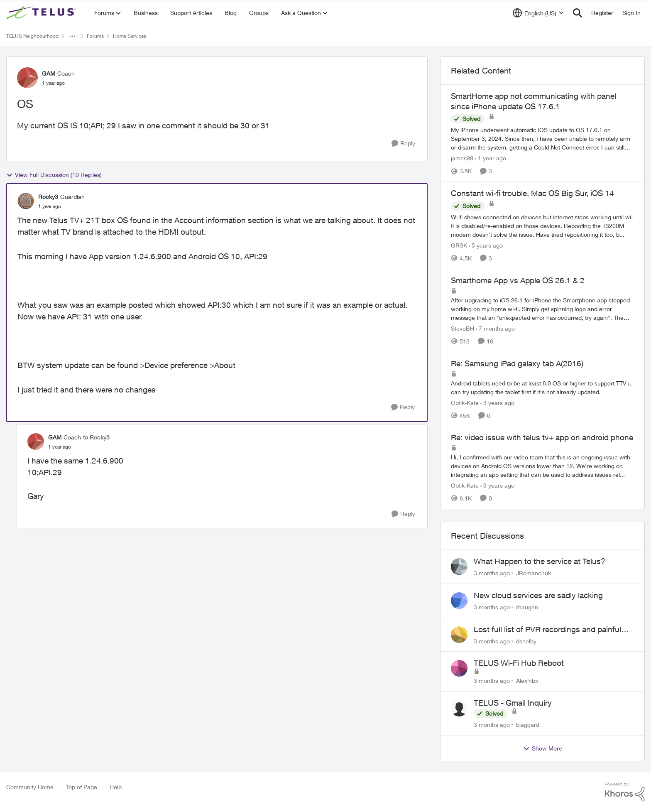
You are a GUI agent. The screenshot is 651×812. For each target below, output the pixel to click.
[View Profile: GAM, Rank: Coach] (27, 78)
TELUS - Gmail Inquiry (513, 703)
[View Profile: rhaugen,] (459, 601)
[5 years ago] (486, 245)
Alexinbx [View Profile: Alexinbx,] (527, 681)
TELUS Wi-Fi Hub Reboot (519, 663)
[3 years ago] (497, 402)
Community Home (30, 787)
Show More (543, 748)
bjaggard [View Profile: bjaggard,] (528, 725)
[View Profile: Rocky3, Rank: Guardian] (26, 201)
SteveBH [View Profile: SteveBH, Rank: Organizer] (463, 328)
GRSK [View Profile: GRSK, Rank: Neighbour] (459, 245)
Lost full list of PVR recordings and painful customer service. (547, 630)
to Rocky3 (96, 437)
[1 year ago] (491, 158)
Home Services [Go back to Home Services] (130, 36)
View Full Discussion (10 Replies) (54, 175)
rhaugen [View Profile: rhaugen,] (527, 607)
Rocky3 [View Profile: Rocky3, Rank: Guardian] (48, 197)
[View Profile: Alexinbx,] (459, 668)
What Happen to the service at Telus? (540, 561)
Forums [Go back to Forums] (95, 36)
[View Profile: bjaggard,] (459, 708)
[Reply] (403, 144)
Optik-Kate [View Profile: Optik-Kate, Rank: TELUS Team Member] (465, 402)
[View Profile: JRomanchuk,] (459, 567)
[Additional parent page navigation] (73, 36)
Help (116, 787)
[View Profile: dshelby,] (459, 635)
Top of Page (82, 787)
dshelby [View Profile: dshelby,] (526, 641)
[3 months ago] (492, 573)
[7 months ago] (495, 328)
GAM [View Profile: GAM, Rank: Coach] (49, 73)
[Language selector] (538, 13)
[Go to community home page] (42, 13)
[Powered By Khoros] (625, 792)
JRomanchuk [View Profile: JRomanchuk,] (534, 573)
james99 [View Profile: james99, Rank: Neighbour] (462, 158)
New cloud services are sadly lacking (538, 595)
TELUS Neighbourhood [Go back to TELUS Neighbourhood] (32, 36)
